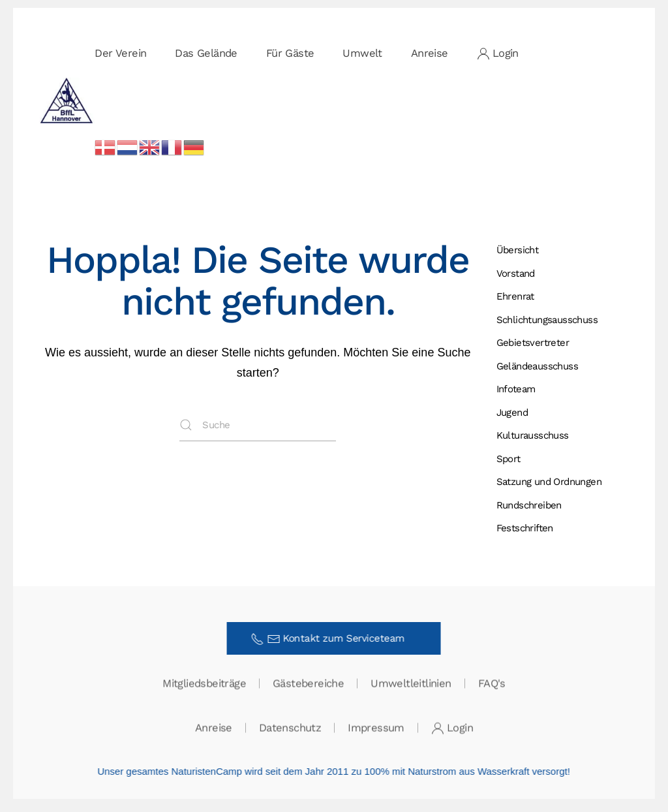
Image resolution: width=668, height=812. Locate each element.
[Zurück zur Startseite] (67, 101)
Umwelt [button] (362, 53)
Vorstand (516, 273)
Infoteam (516, 389)
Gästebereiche (308, 684)
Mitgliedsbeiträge (204, 684)
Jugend (512, 413)
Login (498, 54)
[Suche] (258, 425)
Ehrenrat (515, 296)
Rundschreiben (529, 505)
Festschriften (525, 528)
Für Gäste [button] (290, 53)
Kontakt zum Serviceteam (332, 639)
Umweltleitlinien (411, 684)
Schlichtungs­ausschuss (547, 320)
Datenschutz (290, 728)
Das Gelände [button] (206, 53)
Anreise (430, 53)
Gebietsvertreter (533, 343)
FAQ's (492, 684)
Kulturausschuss (533, 435)
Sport (509, 459)
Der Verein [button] (120, 53)
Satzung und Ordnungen (549, 482)
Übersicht (518, 250)
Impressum (376, 728)
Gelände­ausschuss (537, 366)
